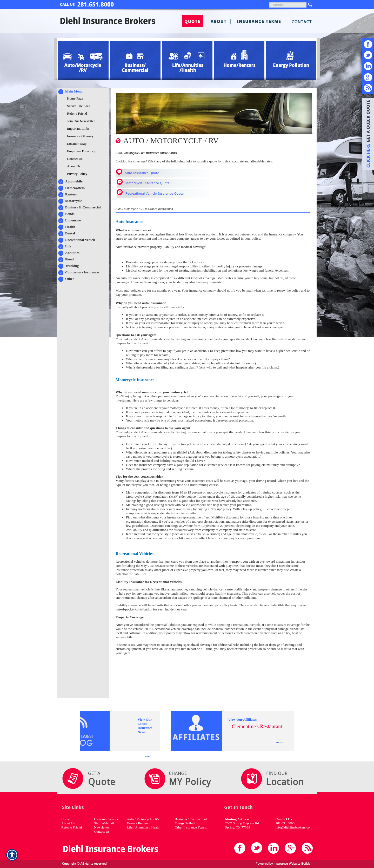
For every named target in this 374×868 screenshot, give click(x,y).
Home (66, 819)
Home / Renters (138, 823)
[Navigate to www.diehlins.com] (366, 135)
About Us (68, 823)
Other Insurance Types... (191, 827)
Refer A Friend (72, 827)
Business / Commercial (191, 819)
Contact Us (102, 831)
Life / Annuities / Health (144, 827)
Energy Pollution (186, 823)
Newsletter (102, 827)
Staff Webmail (104, 823)
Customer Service (106, 819)
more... (147, 756)
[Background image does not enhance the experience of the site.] (83, 91)
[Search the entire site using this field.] (288, 5)
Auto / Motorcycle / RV (143, 819)
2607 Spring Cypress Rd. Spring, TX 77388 (242, 825)
